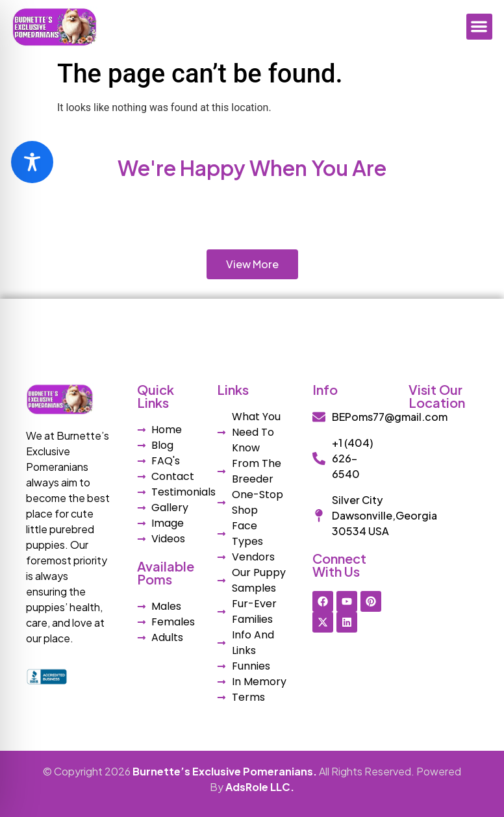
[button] (480, 27)
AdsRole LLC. (260, 787)
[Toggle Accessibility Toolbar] (32, 162)
